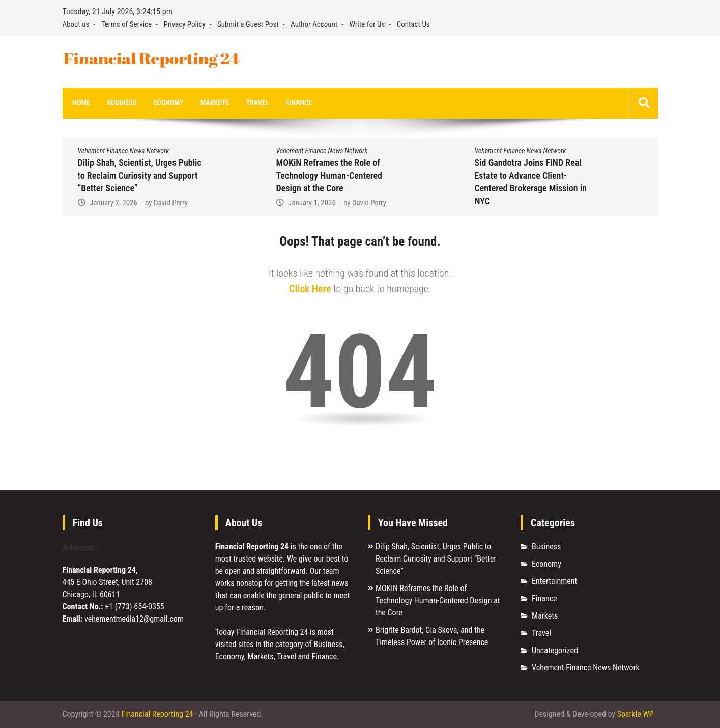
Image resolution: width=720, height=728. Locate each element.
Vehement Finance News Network (124, 151)
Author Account (314, 24)
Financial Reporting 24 (157, 714)
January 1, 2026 (312, 203)
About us (76, 24)
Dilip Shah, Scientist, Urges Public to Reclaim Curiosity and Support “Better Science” (140, 175)
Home (82, 103)
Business (122, 103)
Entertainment (554, 581)
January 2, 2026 (113, 203)
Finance (299, 103)
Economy (168, 103)
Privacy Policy (184, 24)
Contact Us (413, 24)
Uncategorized (555, 650)
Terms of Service (126, 24)
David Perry (171, 203)
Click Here (310, 289)
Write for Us (367, 24)
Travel (258, 103)
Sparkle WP (636, 714)
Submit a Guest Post (248, 24)
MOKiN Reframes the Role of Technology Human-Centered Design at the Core (329, 175)
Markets (215, 103)
